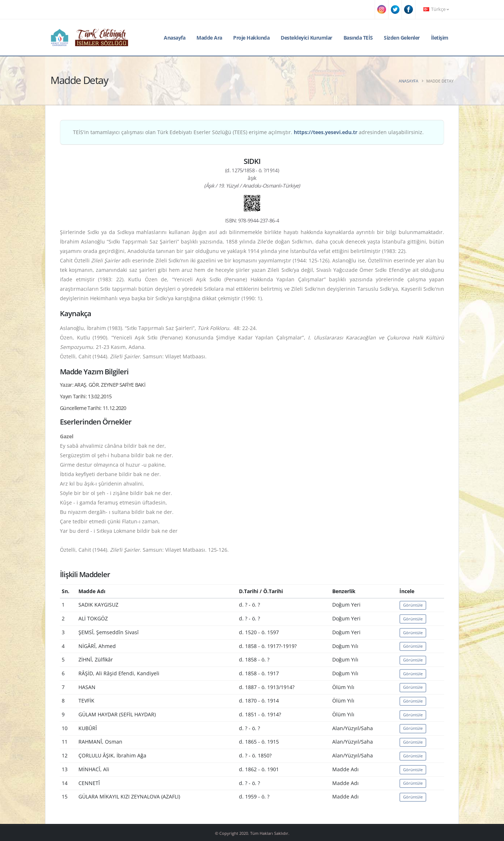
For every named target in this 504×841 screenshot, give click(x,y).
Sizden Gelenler (402, 38)
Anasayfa (174, 38)
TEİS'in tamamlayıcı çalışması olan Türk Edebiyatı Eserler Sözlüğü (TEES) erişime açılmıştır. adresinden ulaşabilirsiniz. (248, 132)
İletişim (440, 38)
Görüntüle (413, 605)
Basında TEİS (358, 38)
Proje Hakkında (251, 38)
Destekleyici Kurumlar (306, 38)
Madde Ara (209, 38)
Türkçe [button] (436, 9)
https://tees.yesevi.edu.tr (326, 132)
